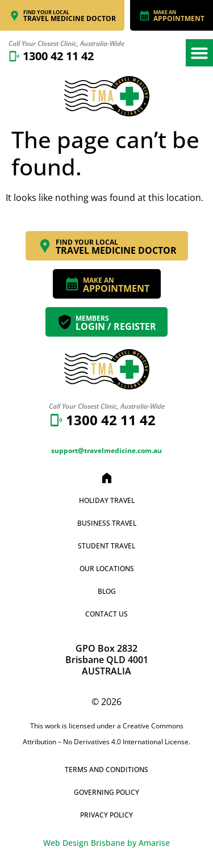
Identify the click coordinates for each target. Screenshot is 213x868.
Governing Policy (106, 792)
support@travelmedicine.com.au (106, 450)
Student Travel (106, 546)
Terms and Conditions (106, 770)
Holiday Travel (107, 500)
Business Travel (107, 523)
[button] (199, 53)
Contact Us (106, 614)
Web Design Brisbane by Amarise (106, 843)
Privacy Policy (106, 815)
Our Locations (107, 569)
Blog (107, 591)
